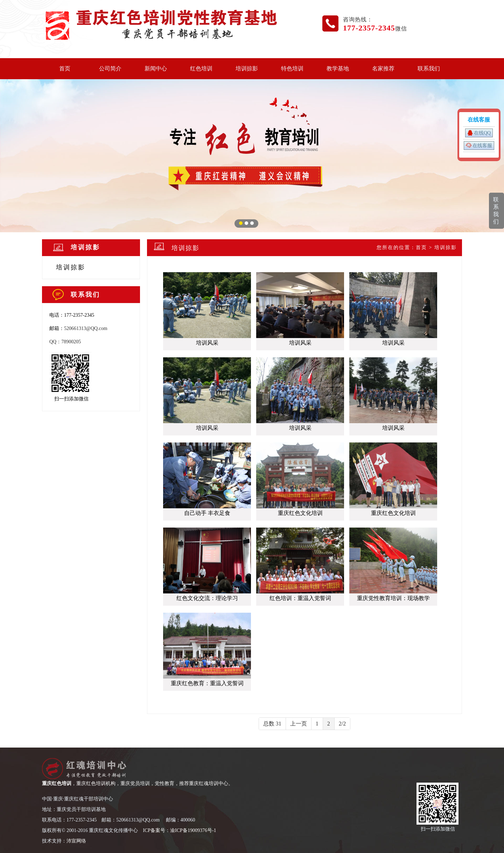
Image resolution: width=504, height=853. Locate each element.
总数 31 (272, 724)
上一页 (299, 724)
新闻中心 (156, 68)
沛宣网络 (76, 841)
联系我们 (429, 68)
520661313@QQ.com (86, 328)
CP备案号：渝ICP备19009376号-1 (180, 830)
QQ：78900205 (65, 342)
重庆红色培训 (57, 783)
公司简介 (110, 68)
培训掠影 (247, 68)
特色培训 (292, 68)
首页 (65, 68)
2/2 (342, 724)
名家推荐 (383, 68)
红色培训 (201, 68)
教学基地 (338, 68)
